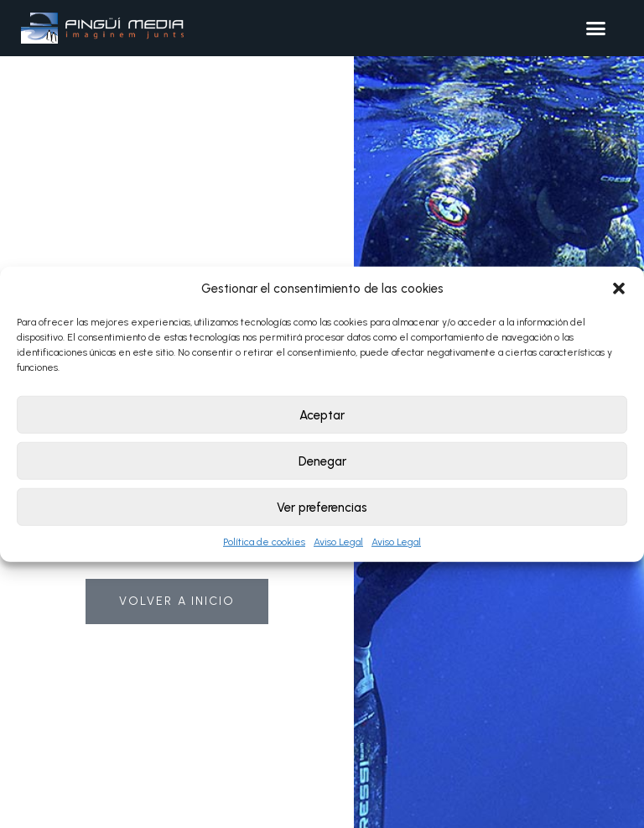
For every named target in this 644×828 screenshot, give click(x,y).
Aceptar (322, 414)
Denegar (322, 461)
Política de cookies (264, 542)
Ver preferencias (322, 507)
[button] (619, 289)
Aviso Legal (338, 542)
